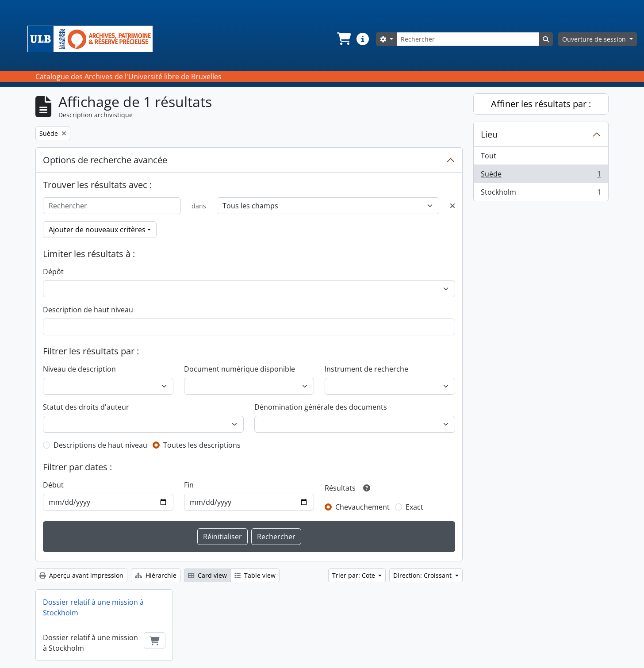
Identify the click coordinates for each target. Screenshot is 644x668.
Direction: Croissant (423, 575)
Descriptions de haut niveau (100, 445)
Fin (189, 485)
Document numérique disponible (240, 369)
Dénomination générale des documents (321, 407)
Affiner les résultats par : (541, 104)
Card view (207, 575)
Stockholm (541, 194)
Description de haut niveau (88, 310)
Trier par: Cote (355, 575)
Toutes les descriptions (202, 445)
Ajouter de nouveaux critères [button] (97, 230)
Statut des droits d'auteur (86, 407)
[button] (343, 39)
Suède (541, 176)
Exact (414, 507)
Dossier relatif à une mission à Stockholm (93, 607)
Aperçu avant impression (81, 575)
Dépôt (53, 272)
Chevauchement (362, 507)
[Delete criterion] (452, 206)
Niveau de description (79, 369)
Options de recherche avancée (105, 160)
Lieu (489, 134)
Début (53, 485)
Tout (489, 156)
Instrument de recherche (366, 369)
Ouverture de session (595, 39)
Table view (255, 575)
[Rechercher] (468, 39)
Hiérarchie (156, 575)
